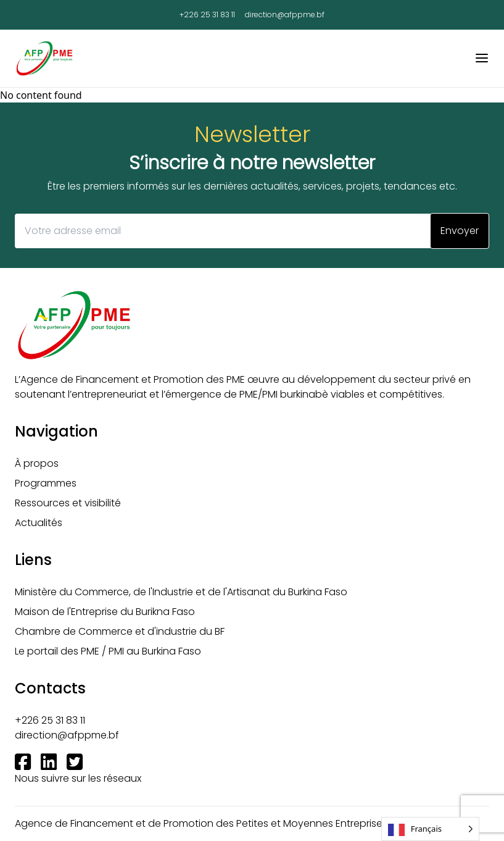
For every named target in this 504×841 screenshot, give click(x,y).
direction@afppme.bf (285, 15)
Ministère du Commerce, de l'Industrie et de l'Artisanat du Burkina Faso (181, 592)
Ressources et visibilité (68, 503)
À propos (37, 463)
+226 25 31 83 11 (207, 15)
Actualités (39, 523)
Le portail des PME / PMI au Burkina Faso (108, 651)
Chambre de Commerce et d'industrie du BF (120, 631)
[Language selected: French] (430, 829)
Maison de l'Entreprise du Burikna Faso (105, 612)
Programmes (46, 483)
